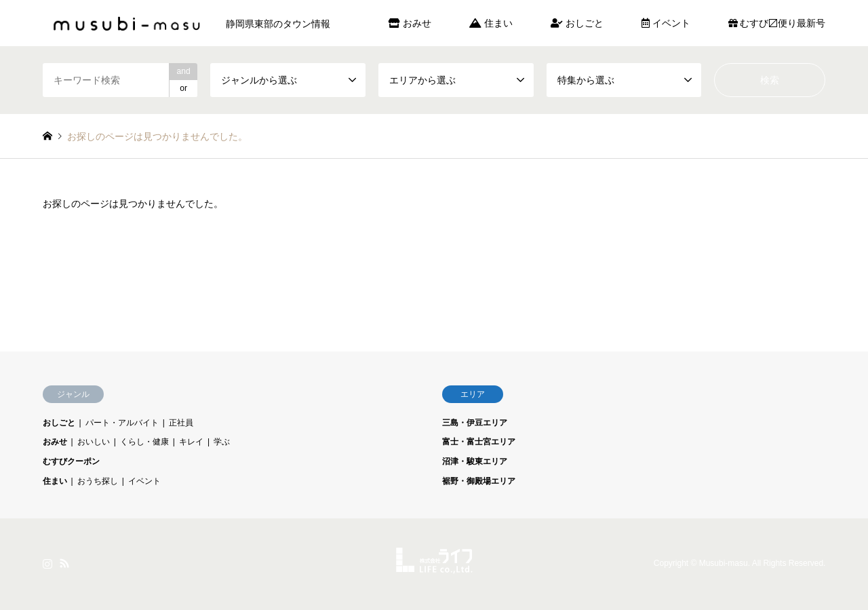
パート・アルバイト (122, 423)
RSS (64, 563)
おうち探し (98, 481)
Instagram (47, 563)
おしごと (577, 23)
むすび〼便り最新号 (777, 23)
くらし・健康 (144, 442)
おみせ (410, 23)
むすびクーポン (71, 461)
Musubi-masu (724, 564)
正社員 (181, 423)
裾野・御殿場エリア (479, 481)
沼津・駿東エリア (475, 461)
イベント (666, 23)
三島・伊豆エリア (475, 423)
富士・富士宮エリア (479, 442)
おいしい (94, 442)
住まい (491, 23)
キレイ (191, 442)
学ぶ (222, 442)
